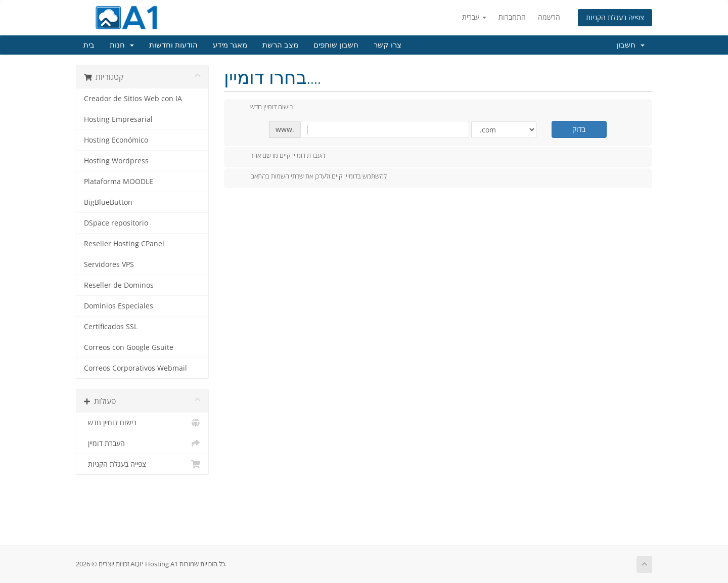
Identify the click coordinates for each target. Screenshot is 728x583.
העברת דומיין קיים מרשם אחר (280, 156)
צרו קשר (388, 45)
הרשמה (549, 17)
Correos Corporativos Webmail (135, 368)
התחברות (512, 17)
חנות (122, 45)
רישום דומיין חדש (142, 423)
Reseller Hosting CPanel (124, 244)
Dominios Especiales (119, 306)
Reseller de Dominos (119, 285)
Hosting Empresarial (118, 119)
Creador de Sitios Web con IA (133, 99)
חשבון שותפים (336, 45)
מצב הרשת (280, 45)
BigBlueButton (108, 202)
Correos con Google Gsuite (129, 347)
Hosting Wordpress (116, 161)
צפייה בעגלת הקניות (615, 17)
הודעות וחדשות (173, 45)
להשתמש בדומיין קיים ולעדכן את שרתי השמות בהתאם (310, 177)
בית (89, 45)
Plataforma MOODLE (119, 182)
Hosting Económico (116, 140)
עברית (474, 17)
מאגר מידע (230, 45)
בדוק (579, 129)
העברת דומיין (142, 443)
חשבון (630, 45)
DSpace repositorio (116, 223)
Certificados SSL (111, 327)
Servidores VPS (109, 264)
